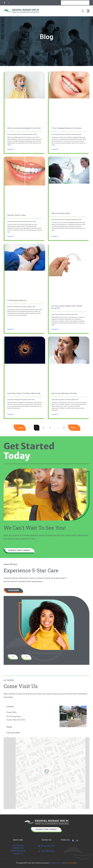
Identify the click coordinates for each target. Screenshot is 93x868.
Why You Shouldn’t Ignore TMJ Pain (64, 393)
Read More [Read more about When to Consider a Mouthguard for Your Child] (10, 149)
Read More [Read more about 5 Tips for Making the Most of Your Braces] (54, 149)
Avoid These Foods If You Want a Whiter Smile (24, 393)
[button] (88, 11)
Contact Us (18, 853)
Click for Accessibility (70, 863)
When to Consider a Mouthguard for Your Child (24, 128)
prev (21, 428)
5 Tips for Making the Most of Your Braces (67, 128)
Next (73, 428)
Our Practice (18, 845)
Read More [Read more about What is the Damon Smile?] (54, 236)
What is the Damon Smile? (61, 213)
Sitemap (51, 863)
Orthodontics (18, 848)
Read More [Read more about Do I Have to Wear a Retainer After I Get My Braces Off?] (54, 329)
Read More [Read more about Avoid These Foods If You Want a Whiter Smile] (10, 414)
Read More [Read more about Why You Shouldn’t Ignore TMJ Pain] (54, 414)
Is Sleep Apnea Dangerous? (17, 300)
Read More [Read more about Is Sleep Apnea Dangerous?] (10, 329)
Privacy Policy (59, 863)
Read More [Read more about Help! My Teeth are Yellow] (10, 236)
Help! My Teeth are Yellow (17, 215)
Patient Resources (18, 851)
